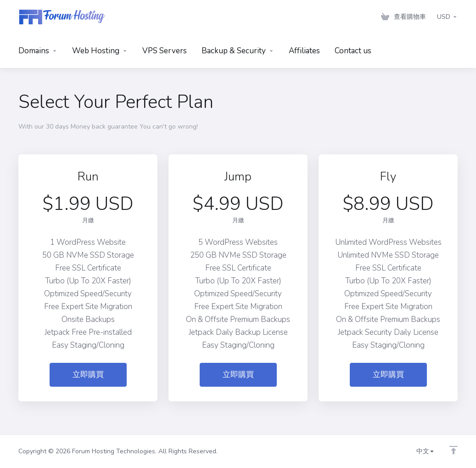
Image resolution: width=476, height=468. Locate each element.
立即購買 (88, 375)
